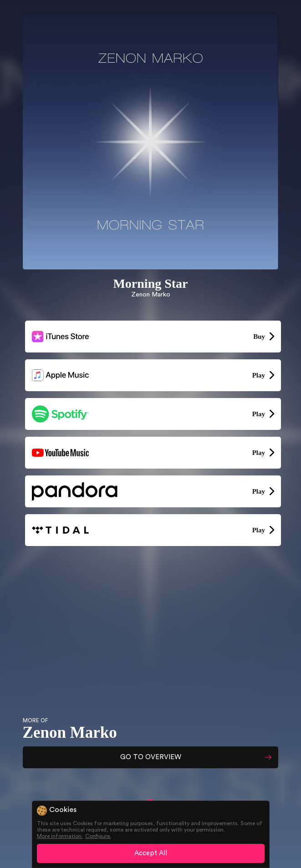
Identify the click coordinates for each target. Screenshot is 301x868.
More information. (60, 836)
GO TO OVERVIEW (151, 757)
